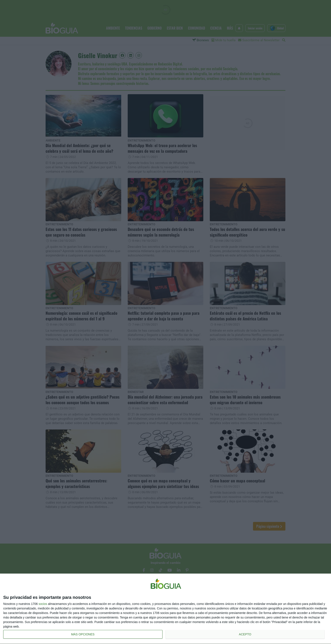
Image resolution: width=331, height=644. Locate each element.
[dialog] (165, 609)
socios (43, 604)
